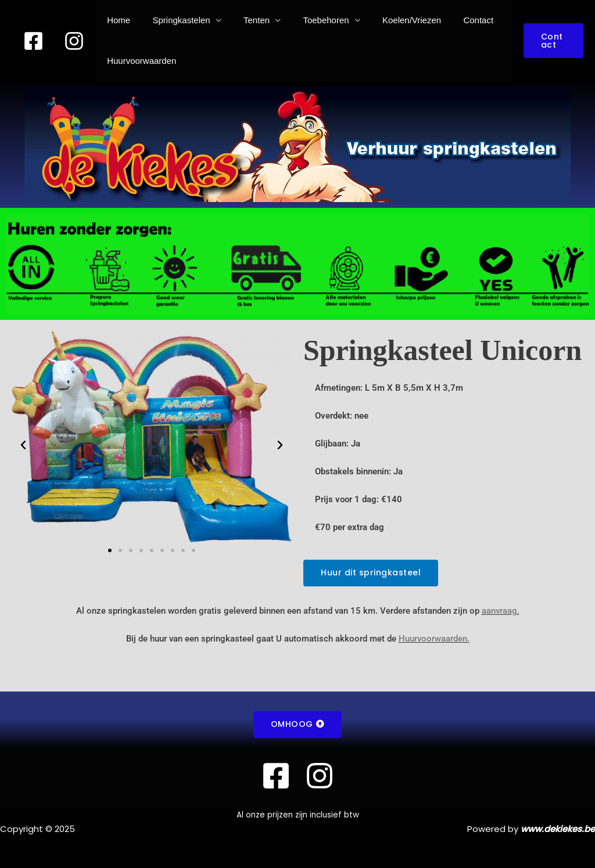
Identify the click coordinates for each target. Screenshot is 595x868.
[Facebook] (33, 41)
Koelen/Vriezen (390, 20)
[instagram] (74, 41)
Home (116, 20)
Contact (452, 20)
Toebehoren (309, 20)
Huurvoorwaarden (139, 61)
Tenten (244, 20)
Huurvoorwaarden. (434, 639)
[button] (551, 41)
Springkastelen (174, 20)
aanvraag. (501, 611)
